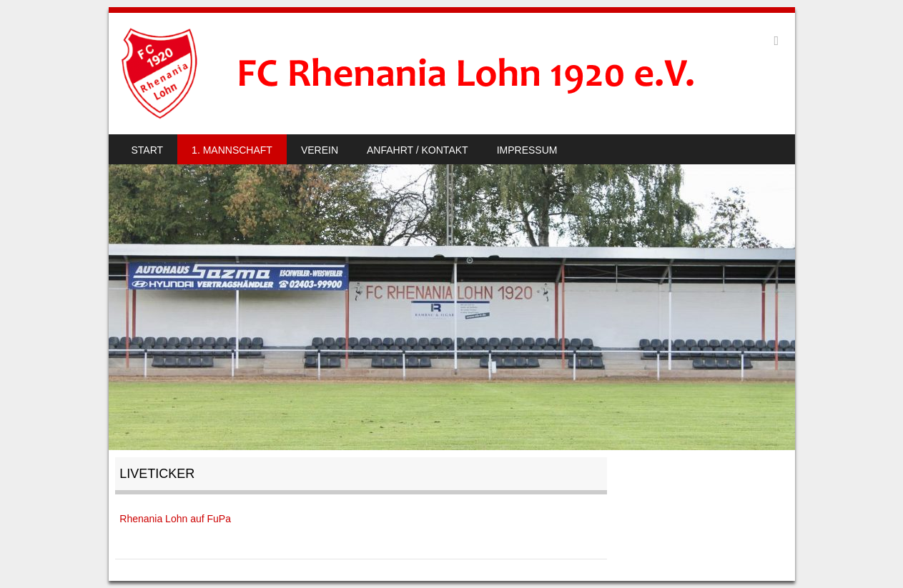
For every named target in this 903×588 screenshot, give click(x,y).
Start (148, 150)
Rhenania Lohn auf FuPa (175, 519)
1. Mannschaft (232, 150)
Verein (320, 150)
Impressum (527, 150)
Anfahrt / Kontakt (418, 150)
